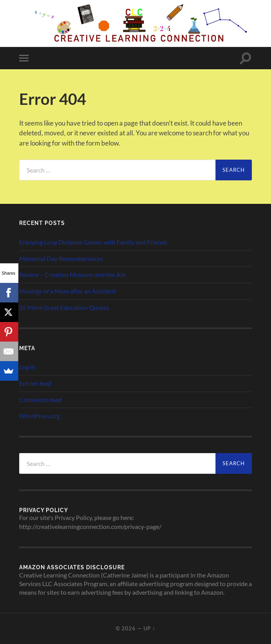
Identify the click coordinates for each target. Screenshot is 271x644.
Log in (27, 367)
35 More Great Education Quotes (64, 307)
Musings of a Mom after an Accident (67, 291)
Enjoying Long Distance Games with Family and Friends (93, 242)
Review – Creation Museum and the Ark (73, 274)
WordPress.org (39, 416)
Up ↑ (149, 628)
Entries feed (35, 383)
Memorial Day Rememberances (61, 258)
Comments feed (40, 400)
